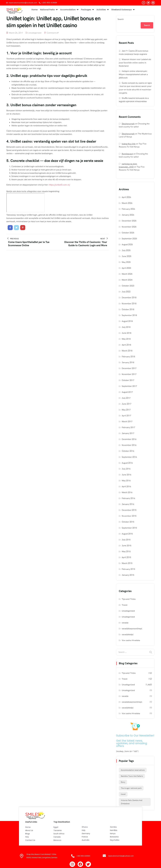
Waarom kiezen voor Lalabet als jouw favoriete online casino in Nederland (135, 63)
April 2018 (126, 345)
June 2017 (126, 404)
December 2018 (129, 298)
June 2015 (126, 546)
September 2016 (129, 457)
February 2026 (128, 209)
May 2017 (126, 410)
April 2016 (126, 486)
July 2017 (126, 398)
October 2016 (128, 451)
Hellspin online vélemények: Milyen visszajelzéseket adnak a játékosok (133, 74)
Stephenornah (128, 124)
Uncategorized (35, 33)
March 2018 (127, 351)
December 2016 (129, 439)
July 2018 (126, 327)
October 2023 (128, 286)
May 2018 (126, 339)
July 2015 (126, 540)
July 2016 (126, 469)
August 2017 (127, 392)
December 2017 (129, 368)
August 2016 (127, 463)
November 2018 (129, 304)
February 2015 (128, 569)
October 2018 (128, 309)
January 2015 (128, 575)
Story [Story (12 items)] (123, 782)
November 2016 (129, 445)
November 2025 (129, 227)
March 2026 (127, 203)
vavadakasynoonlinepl (132, 629)
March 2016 (127, 492)
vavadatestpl (128, 634)
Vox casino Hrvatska (131, 640)
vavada (125, 623)
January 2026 (128, 215)
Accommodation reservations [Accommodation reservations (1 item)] (133, 770)
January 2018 (128, 362)
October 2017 (128, 380)
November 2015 (129, 516)
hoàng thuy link (129, 144)
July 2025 (126, 250)
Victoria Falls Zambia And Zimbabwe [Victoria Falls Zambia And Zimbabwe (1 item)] (132, 802)
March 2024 (127, 280)
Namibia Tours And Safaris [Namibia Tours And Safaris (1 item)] (132, 776)
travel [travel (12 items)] (123, 794)
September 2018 (129, 315)
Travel (125, 605)
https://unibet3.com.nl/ (60, 185)
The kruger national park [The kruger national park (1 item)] (131, 788)
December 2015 (129, 510)
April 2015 (126, 557)
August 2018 (127, 321)
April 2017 (126, 416)
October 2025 (128, 233)
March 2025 (127, 274)
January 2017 (128, 433)
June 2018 (126, 333)
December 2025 (129, 221)
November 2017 (129, 374)
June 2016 (126, 475)
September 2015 (129, 528)
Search (121, 19)
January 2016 (128, 504)
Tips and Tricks (129, 599)
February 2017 (128, 427)
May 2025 (126, 262)
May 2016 (126, 481)
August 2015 (127, 534)
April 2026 (126, 197)
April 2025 (126, 268)
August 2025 (127, 244)
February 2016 (128, 498)
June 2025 (126, 256)
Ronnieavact (127, 154)
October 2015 (128, 522)
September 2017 (129, 386)
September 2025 (129, 239)
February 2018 (128, 357)
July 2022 (126, 292)
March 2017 (127, 422)
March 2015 (127, 563)
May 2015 (126, 551)
